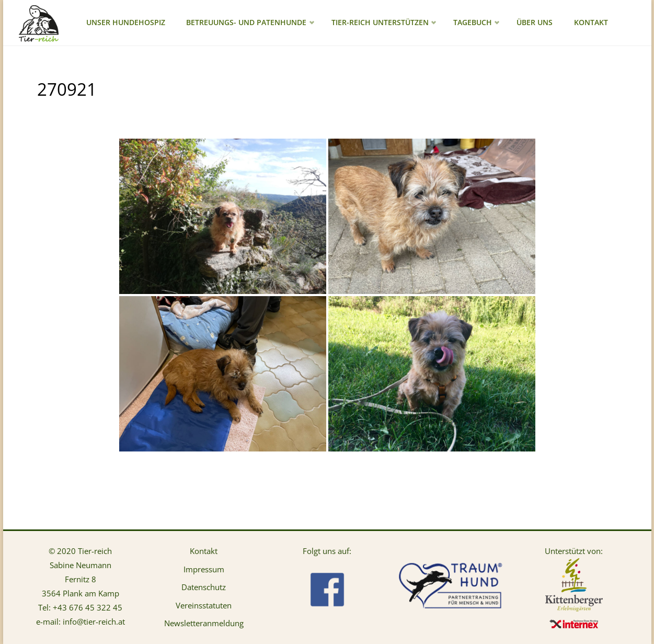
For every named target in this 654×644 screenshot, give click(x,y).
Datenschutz (204, 587)
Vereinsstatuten (204, 605)
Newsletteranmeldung (204, 623)
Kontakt (204, 551)
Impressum (204, 569)
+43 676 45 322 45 (88, 607)
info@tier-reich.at (94, 622)
